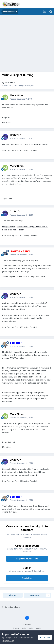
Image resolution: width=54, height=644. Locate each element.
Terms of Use (8, 640)
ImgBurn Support (28, 85)
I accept (45, 637)
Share (13, 595)
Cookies (27, 625)
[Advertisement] (27, 44)
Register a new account (27, 559)
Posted (21, 99)
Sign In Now (27, 578)
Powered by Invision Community (27, 628)
